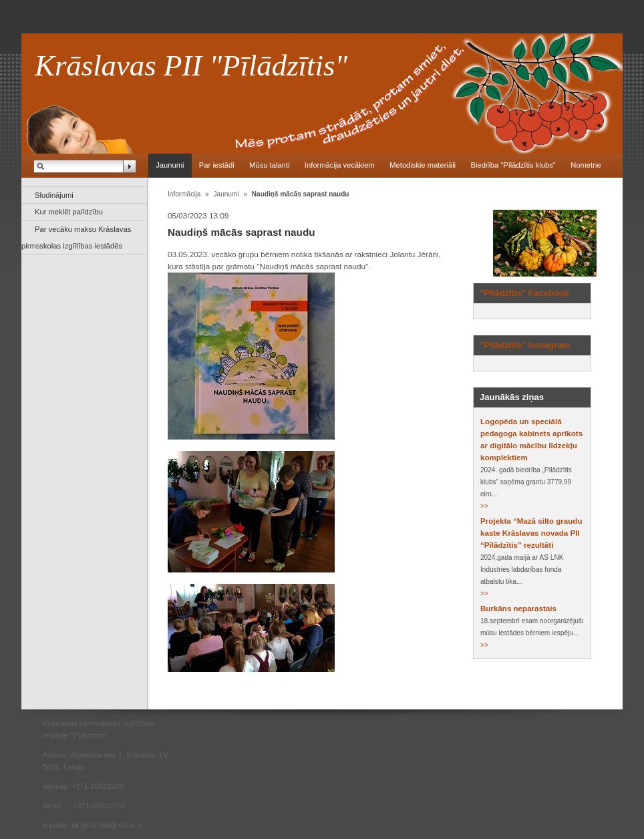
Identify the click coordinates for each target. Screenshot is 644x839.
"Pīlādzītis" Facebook (524, 293)
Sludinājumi (54, 195)
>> (484, 506)
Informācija (184, 194)
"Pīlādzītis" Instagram (525, 345)
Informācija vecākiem (340, 165)
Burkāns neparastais (518, 609)
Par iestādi (217, 165)
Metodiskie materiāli (423, 165)
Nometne (586, 165)
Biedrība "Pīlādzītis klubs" (513, 165)
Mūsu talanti (269, 165)
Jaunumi (170, 165)
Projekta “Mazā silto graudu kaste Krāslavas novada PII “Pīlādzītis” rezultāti (531, 533)
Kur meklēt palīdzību (69, 212)
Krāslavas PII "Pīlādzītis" (191, 65)
